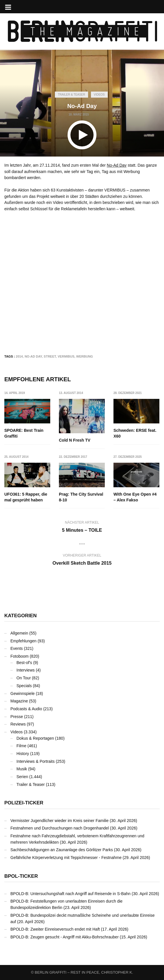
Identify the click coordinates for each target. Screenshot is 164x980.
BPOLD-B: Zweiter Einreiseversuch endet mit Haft (55, 929)
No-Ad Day (117, 165)
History (23, 754)
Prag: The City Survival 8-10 (81, 497)
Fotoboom (19, 656)
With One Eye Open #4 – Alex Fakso (135, 497)
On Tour (24, 678)
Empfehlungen (23, 641)
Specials (24, 686)
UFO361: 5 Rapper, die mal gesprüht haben (26, 497)
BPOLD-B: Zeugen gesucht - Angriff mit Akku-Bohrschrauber (65, 937)
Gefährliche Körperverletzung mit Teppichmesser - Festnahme (66, 858)
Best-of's (24, 663)
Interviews (26, 670)
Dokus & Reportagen (35, 738)
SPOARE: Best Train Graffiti (24, 433)
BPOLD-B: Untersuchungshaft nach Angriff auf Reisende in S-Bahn (70, 894)
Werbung (85, 356)
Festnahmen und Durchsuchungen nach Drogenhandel (60, 828)
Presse (17, 717)
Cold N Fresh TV (75, 440)
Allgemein (19, 633)
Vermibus (66, 356)
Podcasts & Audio (26, 709)
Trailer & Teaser (71, 95)
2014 (19, 356)
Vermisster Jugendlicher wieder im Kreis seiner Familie (59, 821)
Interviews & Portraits (36, 761)
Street (50, 356)
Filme (21, 746)
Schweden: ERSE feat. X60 (135, 433)
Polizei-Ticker (24, 803)
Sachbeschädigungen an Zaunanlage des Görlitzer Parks (62, 850)
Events (17, 648)
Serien (22, 777)
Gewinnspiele (23, 693)
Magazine (19, 701)
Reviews (18, 724)
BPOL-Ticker (21, 876)
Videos (99, 95)
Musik (22, 769)
